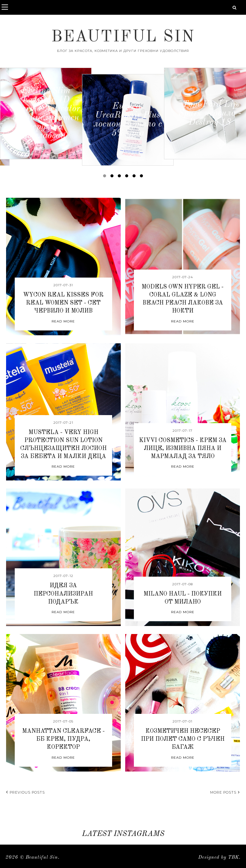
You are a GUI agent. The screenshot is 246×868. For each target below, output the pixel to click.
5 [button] (135, 177)
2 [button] (113, 177)
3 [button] (120, 177)
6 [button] (143, 177)
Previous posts (25, 792)
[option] (46, 113)
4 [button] (128, 177)
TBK (234, 858)
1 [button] (106, 177)
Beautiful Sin (123, 37)
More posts (225, 792)
